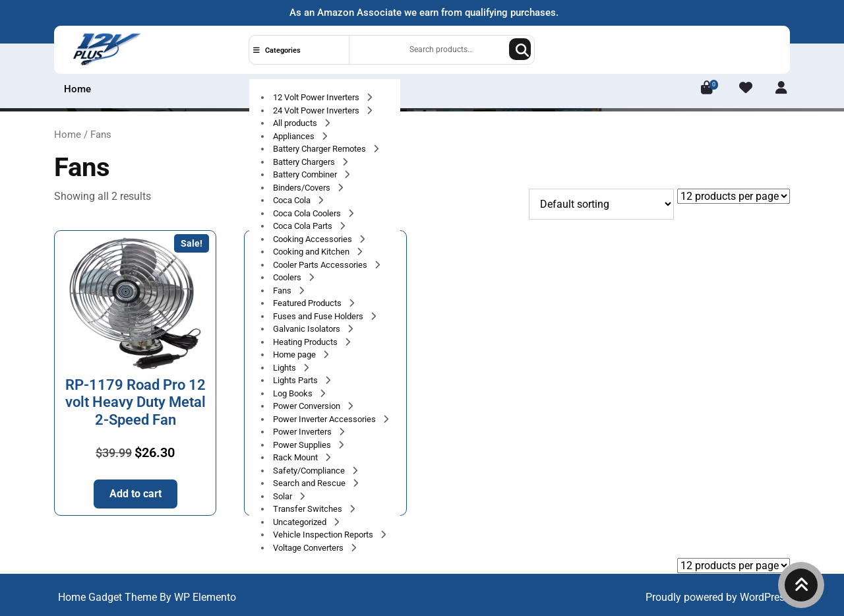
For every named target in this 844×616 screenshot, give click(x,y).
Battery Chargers (305, 162)
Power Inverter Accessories (325, 419)
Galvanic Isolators (308, 329)
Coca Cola (293, 200)
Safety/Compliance (310, 471)
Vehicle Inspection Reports (324, 535)
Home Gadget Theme (109, 597)
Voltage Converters (309, 548)
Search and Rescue (310, 483)
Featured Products (308, 303)
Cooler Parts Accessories (321, 265)
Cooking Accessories (314, 239)
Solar (284, 496)
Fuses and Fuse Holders (319, 316)
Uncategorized (301, 522)
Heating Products (306, 342)
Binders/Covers (303, 188)
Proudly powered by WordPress (718, 597)
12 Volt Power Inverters (317, 97)
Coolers (288, 277)
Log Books (294, 393)
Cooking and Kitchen (312, 252)
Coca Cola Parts (304, 226)
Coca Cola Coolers (308, 213)
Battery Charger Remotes (320, 149)
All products (296, 123)
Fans (283, 291)
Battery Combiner (306, 174)
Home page (295, 354)
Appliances (295, 136)
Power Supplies (303, 445)
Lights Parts (296, 380)
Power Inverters (303, 432)
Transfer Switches (309, 509)
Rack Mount (296, 457)
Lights (286, 368)
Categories (277, 50)
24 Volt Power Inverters (317, 110)
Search (520, 49)
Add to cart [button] (136, 494)
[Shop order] (601, 204)
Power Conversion (308, 406)
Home (77, 89)
